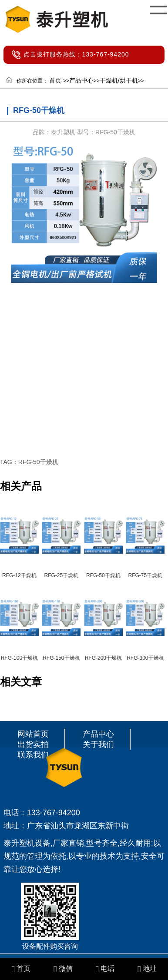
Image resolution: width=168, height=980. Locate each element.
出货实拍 (33, 744)
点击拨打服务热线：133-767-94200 (76, 54)
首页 (55, 80)
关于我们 (98, 744)
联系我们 (33, 755)
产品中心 (81, 80)
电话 (105, 968)
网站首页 (33, 734)
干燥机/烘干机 (119, 80)
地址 (147, 968)
